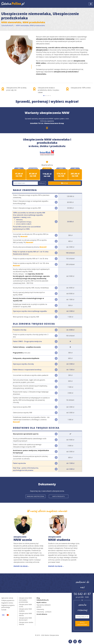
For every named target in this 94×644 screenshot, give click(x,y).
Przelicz (42, 183)
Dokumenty (40, 609)
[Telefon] (82, 617)
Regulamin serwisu (7, 603)
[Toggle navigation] (91, 4)
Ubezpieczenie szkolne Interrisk (26, 623)
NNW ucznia (23, 539)
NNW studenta (59, 539)
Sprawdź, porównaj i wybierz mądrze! (47, 101)
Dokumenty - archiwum (44, 612)
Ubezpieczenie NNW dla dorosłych (25, 619)
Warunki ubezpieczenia (35, 496)
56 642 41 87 (82, 594)
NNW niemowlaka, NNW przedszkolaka (30, 25)
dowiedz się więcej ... (21, 566)
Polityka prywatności (8, 600)
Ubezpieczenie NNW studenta (25, 610)
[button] (44, 96)
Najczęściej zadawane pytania (44, 606)
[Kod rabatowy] (26, 183)
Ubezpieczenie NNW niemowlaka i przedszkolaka (25, 600)
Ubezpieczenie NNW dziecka (25, 614)
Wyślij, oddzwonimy (82, 624)
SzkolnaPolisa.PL (8, 25)
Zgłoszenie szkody (7, 598)
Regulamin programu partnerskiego (8, 606)
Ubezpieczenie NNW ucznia (25, 605)
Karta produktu (59, 496)
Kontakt (4, 610)
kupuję (65, 183)
